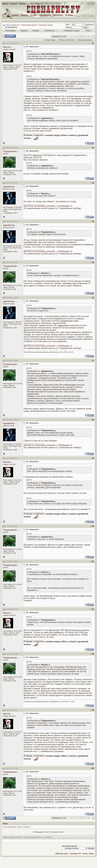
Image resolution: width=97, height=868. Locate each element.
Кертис (7, 47)
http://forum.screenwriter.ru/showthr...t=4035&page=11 (48, 206)
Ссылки (30, 4)
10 (89, 36)
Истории (69, 15)
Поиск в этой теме (66, 40)
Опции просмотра (85, 40)
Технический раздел (29, 25)
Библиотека (58, 15)
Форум (22, 4)
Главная (15, 15)
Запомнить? (89, 25)
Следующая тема (56, 832)
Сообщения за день (72, 31)
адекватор (9, 187)
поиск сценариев (9, 827)
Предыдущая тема (41, 832)
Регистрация (10, 31)
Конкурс (24, 15)
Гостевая (14, 4)
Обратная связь (62, 854)
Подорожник (10, 151)
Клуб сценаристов (12, 25)
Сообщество (50, 31)
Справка (36, 31)
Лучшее (34, 15)
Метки (5, 824)
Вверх (92, 854)
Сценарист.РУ (75, 854)
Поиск (5, 4)
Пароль (69, 27)
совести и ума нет (24, 827)
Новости (39, 4)
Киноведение (45, 15)
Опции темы (50, 40)
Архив (85, 854)
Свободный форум (46, 25)
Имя (67, 24)
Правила (24, 31)
